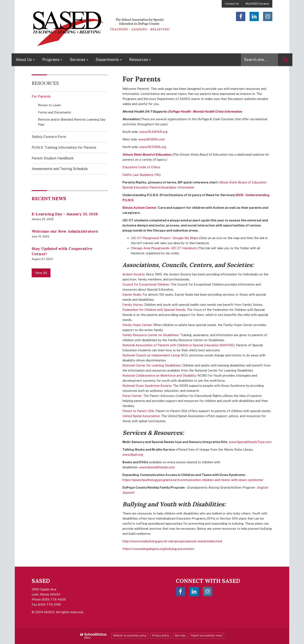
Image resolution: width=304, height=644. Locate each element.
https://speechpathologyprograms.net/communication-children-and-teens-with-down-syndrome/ (193, 480)
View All (41, 273)
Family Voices (132, 305)
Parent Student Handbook (53, 158)
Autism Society (134, 274)
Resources (45, 83)
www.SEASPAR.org (153, 132)
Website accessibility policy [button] (130, 636)
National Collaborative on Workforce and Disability (159, 375)
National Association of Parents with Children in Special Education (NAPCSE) (178, 345)
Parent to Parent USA (138, 411)
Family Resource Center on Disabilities (151, 335)
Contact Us (232, 4)
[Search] (285, 60)
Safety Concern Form (55, 138)
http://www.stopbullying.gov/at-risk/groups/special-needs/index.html (172, 541)
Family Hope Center (137, 325)
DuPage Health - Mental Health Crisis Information (205, 111)
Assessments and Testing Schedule (60, 169)
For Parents (41, 96)
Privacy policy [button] (161, 636)
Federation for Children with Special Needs (154, 310)
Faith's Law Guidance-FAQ (142, 175)
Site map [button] (180, 636)
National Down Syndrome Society (147, 386)
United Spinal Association (141, 416)
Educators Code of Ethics (141, 167)
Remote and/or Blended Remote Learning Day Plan (72, 123)
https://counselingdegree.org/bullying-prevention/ (158, 549)
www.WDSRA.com (152, 139)
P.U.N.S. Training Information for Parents (64, 148)
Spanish (128, 492)
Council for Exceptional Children (146, 284)
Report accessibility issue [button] (206, 636)
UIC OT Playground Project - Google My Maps (165, 238)
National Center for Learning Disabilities (152, 365)
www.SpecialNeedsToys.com (250, 442)
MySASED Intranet (257, 4)
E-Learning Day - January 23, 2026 (65, 214)
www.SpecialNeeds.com (157, 467)
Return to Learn (49, 105)
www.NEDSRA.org (153, 147)
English (263, 487)
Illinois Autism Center (139, 208)
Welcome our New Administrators (65, 231)
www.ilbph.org (133, 455)
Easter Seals (132, 294)
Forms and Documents (55, 112)
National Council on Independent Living (151, 355)
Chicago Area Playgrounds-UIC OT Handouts (164, 248)
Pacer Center (132, 396)
